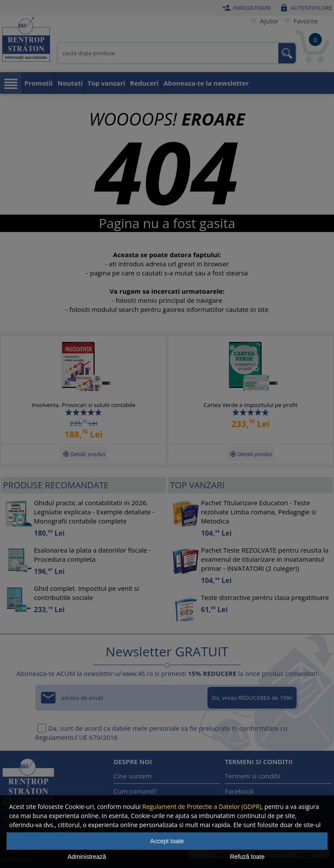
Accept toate (167, 841)
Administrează (87, 857)
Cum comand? (135, 791)
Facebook (239, 791)
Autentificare (305, 8)
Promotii (38, 83)
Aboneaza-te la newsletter (206, 83)
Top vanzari (106, 83)
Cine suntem (133, 776)
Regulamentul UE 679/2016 (77, 737)
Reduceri (144, 83)
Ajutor (263, 21)
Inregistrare (246, 8)
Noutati (70, 83)
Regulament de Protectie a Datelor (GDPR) (202, 807)
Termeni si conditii (253, 776)
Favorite (299, 21)
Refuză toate (247, 857)
